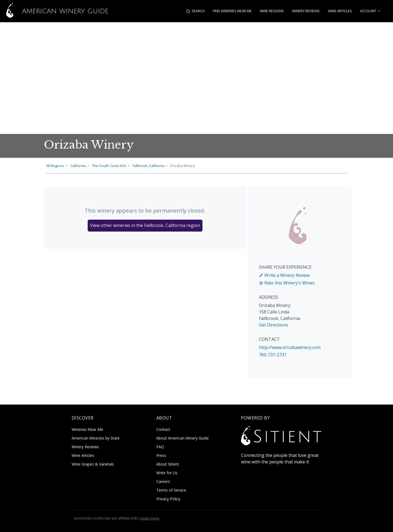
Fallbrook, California (148, 166)
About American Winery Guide (183, 438)
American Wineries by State (96, 438)
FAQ (160, 447)
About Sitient (168, 464)
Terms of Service (171, 490)
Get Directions (273, 325)
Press (161, 455)
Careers (163, 481)
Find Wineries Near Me (232, 11)
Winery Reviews (306, 11)
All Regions (55, 166)
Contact (163, 429)
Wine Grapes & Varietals (93, 464)
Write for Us (167, 473)
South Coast (109, 166)
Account (371, 11)
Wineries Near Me (87, 429)
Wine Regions (272, 11)
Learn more (150, 518)
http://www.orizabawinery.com (290, 347)
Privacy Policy (168, 499)
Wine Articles (340, 11)
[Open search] (195, 11)
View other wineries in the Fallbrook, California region (145, 225)
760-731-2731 (273, 355)
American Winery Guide (54, 11)
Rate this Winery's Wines (287, 283)
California (78, 166)
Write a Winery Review (284, 275)
